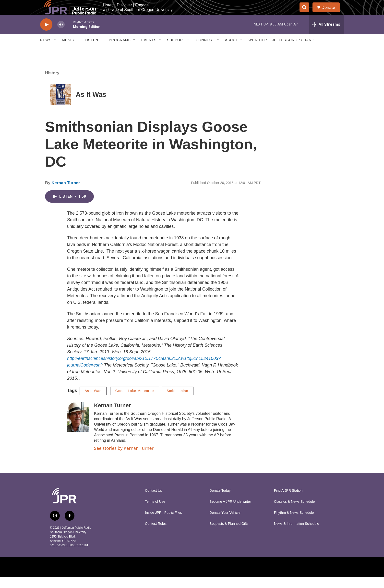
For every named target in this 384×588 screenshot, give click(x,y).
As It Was (91, 105)
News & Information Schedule (297, 535)
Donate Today (220, 502)
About (232, 51)
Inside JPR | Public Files (163, 524)
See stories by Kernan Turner (124, 459)
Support (176, 51)
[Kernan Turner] (78, 428)
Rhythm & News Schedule (294, 524)
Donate (331, 13)
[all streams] (326, 36)
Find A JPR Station (288, 502)
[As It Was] (60, 105)
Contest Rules (156, 535)
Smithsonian (178, 402)
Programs (120, 51)
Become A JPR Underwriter (230, 513)
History (52, 84)
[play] (46, 36)
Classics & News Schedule (294, 513)
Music (68, 51)
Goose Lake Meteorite (135, 402)
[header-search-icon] (307, 13)
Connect (205, 51)
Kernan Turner (66, 194)
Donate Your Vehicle (225, 524)
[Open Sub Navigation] (55, 51)
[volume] (61, 36)
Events (149, 51)
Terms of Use (155, 513)
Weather (258, 51)
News (46, 51)
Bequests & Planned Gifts (229, 535)
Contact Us (153, 502)
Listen (91, 51)
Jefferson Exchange (295, 51)
